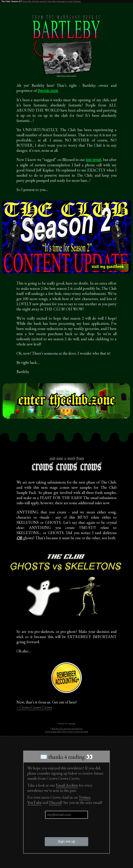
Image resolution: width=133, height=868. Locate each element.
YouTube (34, 802)
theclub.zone (48, 91)
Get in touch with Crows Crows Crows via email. (66, 732)
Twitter (84, 797)
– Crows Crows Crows (34, 707)
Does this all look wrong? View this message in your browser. (52, 1)
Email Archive (67, 785)
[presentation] (66, 830)
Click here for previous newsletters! (66, 729)
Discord (55, 802)
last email (94, 160)
